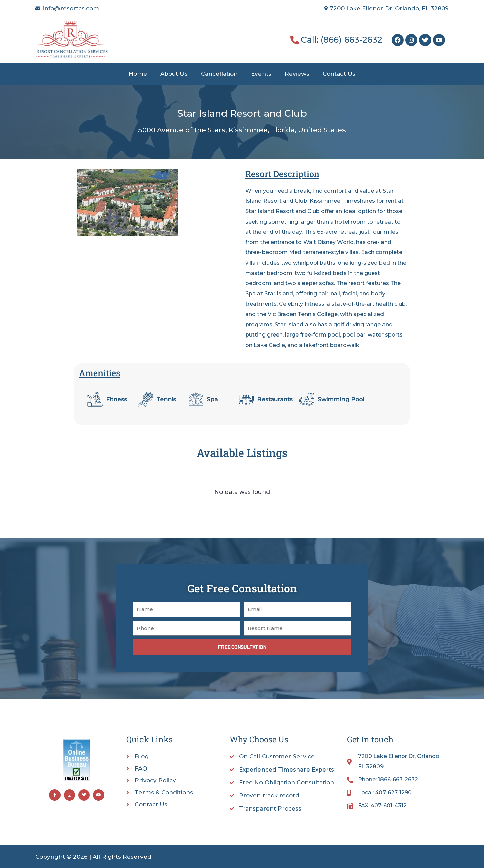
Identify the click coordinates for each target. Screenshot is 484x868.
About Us (174, 74)
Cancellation (219, 74)
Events (261, 74)
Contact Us (339, 74)
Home (138, 74)
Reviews (297, 74)
